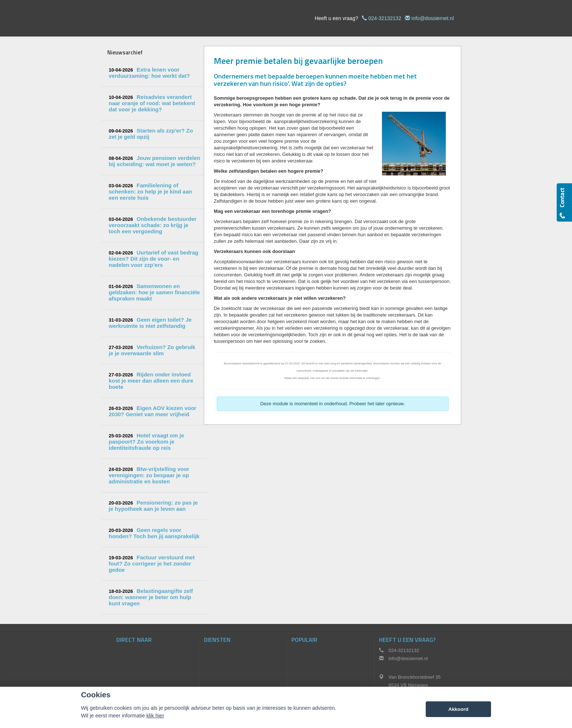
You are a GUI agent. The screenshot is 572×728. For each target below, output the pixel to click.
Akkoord (458, 709)
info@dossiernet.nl (433, 18)
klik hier (155, 716)
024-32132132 (385, 18)
